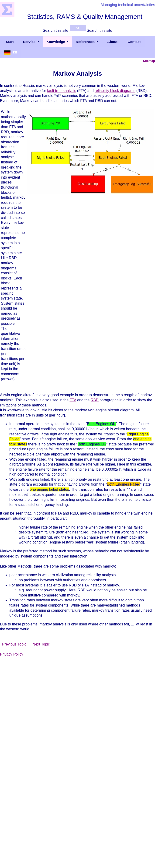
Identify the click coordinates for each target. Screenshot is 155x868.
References (85, 42)
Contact (134, 42)
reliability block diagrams (115, 91)
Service (29, 42)
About (112, 42)
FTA (73, 400)
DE (15, 52)
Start (10, 42)
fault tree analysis (62, 91)
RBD (95, 400)
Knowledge (56, 42)
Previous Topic (14, 644)
